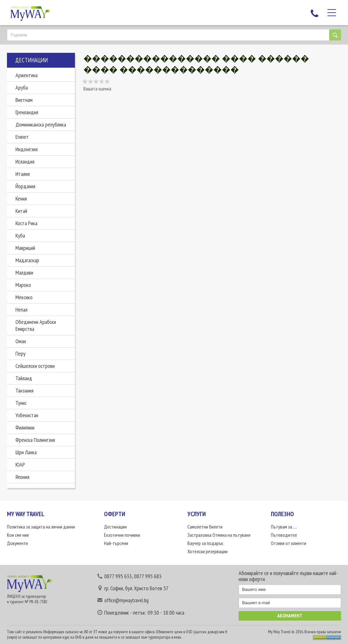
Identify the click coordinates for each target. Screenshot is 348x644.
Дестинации (115, 527)
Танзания (24, 390)
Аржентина (27, 75)
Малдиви (24, 272)
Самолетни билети (205, 527)
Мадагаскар (27, 260)
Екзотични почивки (122, 535)
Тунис (21, 403)
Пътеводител (284, 535)
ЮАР (20, 464)
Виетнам (24, 100)
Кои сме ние (18, 535)
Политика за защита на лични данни (41, 527)
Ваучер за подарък (205, 543)
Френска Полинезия (35, 440)
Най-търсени (116, 543)
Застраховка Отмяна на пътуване (219, 535)
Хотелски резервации (208, 551)
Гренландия (27, 112)
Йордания (25, 186)
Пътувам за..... (284, 527)
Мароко (23, 285)
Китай (21, 211)
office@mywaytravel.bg (126, 600)
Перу (21, 353)
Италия (23, 174)
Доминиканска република (41, 124)
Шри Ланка (26, 452)
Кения (21, 198)
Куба (20, 235)
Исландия (25, 161)
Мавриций (25, 248)
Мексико (24, 297)
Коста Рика (26, 223)
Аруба (22, 87)
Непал (21, 310)
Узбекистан (27, 415)
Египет (22, 137)
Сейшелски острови (35, 366)
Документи (17, 543)
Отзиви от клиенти (289, 543)
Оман (21, 341)
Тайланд (24, 378)
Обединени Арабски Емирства (36, 325)
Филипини (25, 427)
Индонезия (27, 149)
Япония (22, 477)
